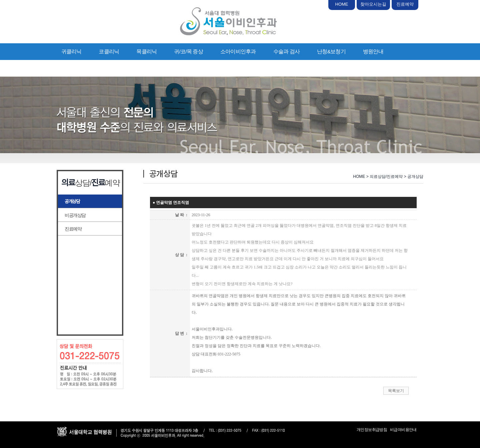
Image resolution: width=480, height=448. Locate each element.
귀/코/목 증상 (188, 51)
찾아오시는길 (373, 4)
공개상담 (72, 202)
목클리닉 (146, 51)
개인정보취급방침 (372, 430)
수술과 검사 (287, 51)
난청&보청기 (331, 51)
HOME (342, 4)
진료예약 (405, 4)
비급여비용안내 (403, 430)
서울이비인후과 (228, 21)
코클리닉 (109, 51)
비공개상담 (75, 215)
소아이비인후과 (238, 51)
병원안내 (373, 51)
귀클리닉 (71, 51)
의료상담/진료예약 (82, 68)
